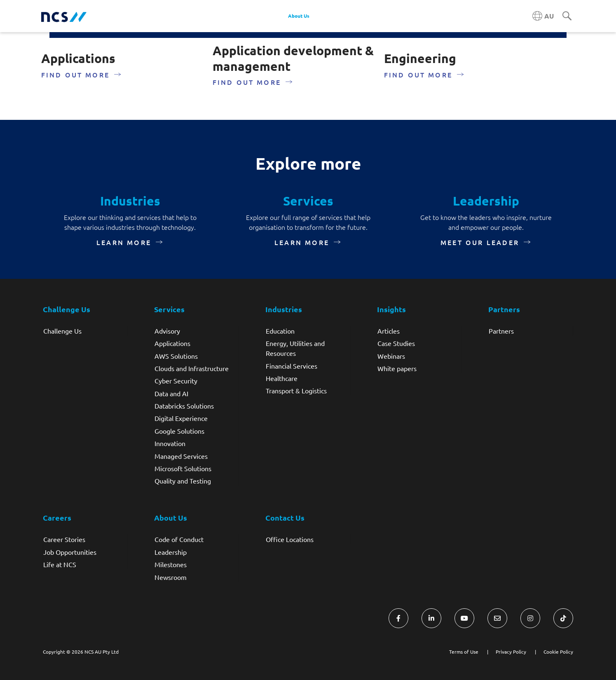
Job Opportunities (70, 552)
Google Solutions (179, 431)
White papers (397, 368)
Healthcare (282, 378)
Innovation (170, 443)
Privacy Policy (511, 652)
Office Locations (290, 539)
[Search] (567, 16)
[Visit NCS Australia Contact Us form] (497, 618)
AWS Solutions (176, 356)
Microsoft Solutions (183, 468)
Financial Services (292, 366)
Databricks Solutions (184, 406)
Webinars (391, 356)
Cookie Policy (558, 652)
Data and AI (171, 393)
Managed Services (181, 456)
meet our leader (480, 242)
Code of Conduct (179, 539)
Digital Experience (181, 418)
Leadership (171, 552)
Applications (172, 343)
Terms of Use (464, 652)
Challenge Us (62, 331)
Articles (389, 331)
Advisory (167, 331)
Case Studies (396, 343)
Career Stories (64, 539)
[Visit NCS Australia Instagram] (530, 618)
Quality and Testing (183, 481)
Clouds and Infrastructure (192, 368)
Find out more (76, 75)
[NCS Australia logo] (64, 16)
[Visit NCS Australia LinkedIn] (431, 618)
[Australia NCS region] (543, 16)
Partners (501, 331)
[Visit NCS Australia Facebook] (398, 618)
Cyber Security (176, 381)
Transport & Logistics (296, 390)
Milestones (171, 564)
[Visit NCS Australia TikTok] (563, 618)
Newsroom (171, 577)
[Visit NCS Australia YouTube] (464, 618)
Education (280, 331)
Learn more (124, 242)
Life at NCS (60, 564)
